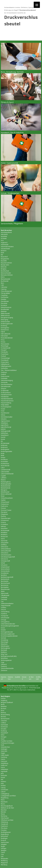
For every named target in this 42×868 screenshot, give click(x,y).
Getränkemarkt (6, 387)
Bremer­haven (5, 719)
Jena (2, 773)
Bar (2, 255)
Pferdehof (4, 512)
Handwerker (5, 397)
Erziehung (4, 326)
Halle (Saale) (5, 755)
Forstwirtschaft (6, 348)
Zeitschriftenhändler (7, 668)
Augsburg (4, 700)
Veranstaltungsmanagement (10, 626)
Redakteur (4, 533)
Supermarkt (5, 593)
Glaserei (4, 389)
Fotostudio (4, 352)
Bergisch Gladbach (7, 702)
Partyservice (5, 504)
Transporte (4, 616)
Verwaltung (4, 640)
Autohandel (5, 245)
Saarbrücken (5, 842)
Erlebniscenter (5, 322)
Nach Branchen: (7, 230)
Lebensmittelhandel (7, 474)
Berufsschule (5, 271)
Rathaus (3, 526)
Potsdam (4, 830)
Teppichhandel (6, 606)
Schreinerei (4, 559)
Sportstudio (5, 581)
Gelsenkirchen (5, 747)
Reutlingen (4, 838)
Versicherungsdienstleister (9, 636)
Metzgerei (4, 490)
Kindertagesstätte (6, 451)
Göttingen (4, 749)
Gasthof (3, 374)
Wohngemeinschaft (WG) (9, 656)
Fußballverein (5, 364)
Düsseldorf (4, 733)
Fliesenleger (5, 346)
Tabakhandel (5, 595)
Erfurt (3, 735)
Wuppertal (4, 863)
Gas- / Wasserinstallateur (9, 370)
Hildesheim (4, 769)
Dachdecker (5, 297)
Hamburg (4, 757)
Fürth (3, 745)
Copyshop (4, 295)
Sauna (3, 539)
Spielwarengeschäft (7, 577)
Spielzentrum (5, 579)
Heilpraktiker (5, 405)
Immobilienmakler (7, 417)
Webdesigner (5, 646)
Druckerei (4, 305)
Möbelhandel (5, 492)
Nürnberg (4, 816)
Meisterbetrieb (6, 488)
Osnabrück (4, 824)
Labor (3, 468)
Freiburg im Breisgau (8, 743)
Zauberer (4, 666)
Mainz (3, 800)
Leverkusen (4, 790)
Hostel (3, 409)
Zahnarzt (4, 664)
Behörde (4, 267)
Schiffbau (4, 545)
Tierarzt (3, 610)
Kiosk (3, 453)
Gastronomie (5, 376)
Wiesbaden (4, 859)
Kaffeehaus (4, 433)
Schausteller (5, 543)
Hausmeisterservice (7, 401)
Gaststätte (4, 378)
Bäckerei (4, 251)
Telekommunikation (7, 604)
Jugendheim (5, 425)
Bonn (3, 711)
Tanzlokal (4, 599)
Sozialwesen (5, 573)
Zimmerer (4, 670)
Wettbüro (4, 652)
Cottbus (3, 723)
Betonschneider (6, 273)
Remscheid (4, 836)
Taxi (2, 601)
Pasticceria (4, 506)
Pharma (3, 516)
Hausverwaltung (6, 403)
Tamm (3, 853)
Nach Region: (6, 696)
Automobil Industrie (7, 247)
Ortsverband (5, 502)
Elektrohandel (5, 314)
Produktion (4, 524)
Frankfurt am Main (7, 741)
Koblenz (3, 782)
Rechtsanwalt (5, 531)
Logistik (3, 476)
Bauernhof (4, 257)
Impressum (23, 690)
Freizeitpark (5, 360)
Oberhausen (5, 818)
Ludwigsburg (5, 794)
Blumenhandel (5, 279)
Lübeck (3, 792)
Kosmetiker (4, 462)
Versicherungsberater (8, 634)
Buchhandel (5, 281)
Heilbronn (4, 765)
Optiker (3, 500)
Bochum (4, 709)
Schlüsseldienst (6, 549)
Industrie (4, 419)
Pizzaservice (5, 520)
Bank (2, 253)
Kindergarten (5, 449)
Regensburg (5, 834)
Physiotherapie (6, 518)
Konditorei (4, 460)
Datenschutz (11, 678)
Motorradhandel (6, 494)
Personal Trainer (6, 510)
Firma (3, 340)
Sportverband (5, 583)
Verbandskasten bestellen (16, 686)
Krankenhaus (5, 464)
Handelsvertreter (6, 395)
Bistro (3, 277)
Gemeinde (4, 382)
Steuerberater (5, 589)
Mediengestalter (6, 484)
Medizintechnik (6, 486)
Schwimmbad (5, 567)
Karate (3, 439)
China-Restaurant (6, 291)
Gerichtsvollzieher (7, 384)
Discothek (4, 303)
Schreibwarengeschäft (8, 557)
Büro (2, 283)
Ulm (2, 857)
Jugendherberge (6, 427)
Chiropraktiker (5, 293)
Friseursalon (5, 362)
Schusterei (4, 565)
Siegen (3, 846)
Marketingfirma (6, 482)
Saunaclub (4, 541)
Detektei (4, 299)
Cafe (2, 285)
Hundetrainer (5, 413)
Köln (2, 784)
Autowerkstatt (5, 249)
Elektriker (4, 311)
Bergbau (4, 269)
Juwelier (3, 429)
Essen (3, 739)
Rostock (3, 840)
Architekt (4, 238)
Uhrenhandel (5, 618)
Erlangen (4, 737)
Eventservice (5, 330)
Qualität (17, 677)
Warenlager (5, 642)
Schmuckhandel (6, 551)
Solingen (4, 848)
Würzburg (4, 865)
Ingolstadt (4, 771)
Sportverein (5, 585)
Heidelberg (4, 763)
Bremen (3, 717)
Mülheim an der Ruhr (7, 808)
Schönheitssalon (6, 555)
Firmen (3, 342)
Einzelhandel (5, 309)
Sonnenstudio (5, 571)
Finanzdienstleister (7, 338)
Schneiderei (5, 553)
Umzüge (4, 620)
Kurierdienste (5, 466)
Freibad (3, 356)
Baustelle (4, 261)
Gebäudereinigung (7, 380)
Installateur (4, 423)
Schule (3, 563)
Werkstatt (4, 650)
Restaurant (4, 537)
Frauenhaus (5, 354)
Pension (3, 508)
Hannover (4, 761)
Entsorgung (4, 320)
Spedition (4, 575)
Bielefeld (4, 706)
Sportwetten (5, 587)
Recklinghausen (6, 832)
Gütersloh (4, 751)
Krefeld (3, 786)
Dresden (4, 729)
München (4, 810)
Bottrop (3, 713)
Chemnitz (4, 721)
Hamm (3, 759)
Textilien (4, 608)
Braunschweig (5, 715)
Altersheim (4, 234)
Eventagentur (5, 328)
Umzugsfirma (5, 622)
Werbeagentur (5, 648)
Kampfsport (5, 435)
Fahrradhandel (6, 334)
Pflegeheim (4, 514)
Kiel (2, 779)
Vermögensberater (7, 632)
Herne (3, 767)
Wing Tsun (4, 654)
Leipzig (3, 788)
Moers (3, 804)
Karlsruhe (4, 775)
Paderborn (4, 826)
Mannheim (4, 802)
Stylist (3, 591)
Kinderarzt (4, 447)
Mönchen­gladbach (7, 806)
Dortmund (4, 727)
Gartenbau (4, 368)
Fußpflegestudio (6, 366)
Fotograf (4, 350)
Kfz (2, 441)
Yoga (3, 662)
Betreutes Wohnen (7, 275)
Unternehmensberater (8, 624)
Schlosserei (4, 547)
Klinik (3, 455)
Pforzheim (4, 828)
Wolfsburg (4, 861)
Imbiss (3, 415)
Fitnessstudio (5, 344)
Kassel (3, 777)
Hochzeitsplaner (6, 407)
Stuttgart (4, 850)
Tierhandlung (5, 612)
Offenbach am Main (7, 820)
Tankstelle (4, 597)
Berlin (3, 704)
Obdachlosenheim (7, 498)
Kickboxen (4, 445)
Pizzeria (3, 522)
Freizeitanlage (5, 358)
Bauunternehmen (6, 263)
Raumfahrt (4, 528)
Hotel (3, 411)
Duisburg (4, 731)
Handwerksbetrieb (7, 399)
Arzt (2, 240)
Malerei (3, 480)
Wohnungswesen (6, 660)
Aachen (3, 698)
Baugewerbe (5, 259)
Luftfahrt (4, 478)
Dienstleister (5, 301)
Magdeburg (5, 798)
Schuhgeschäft (5, 561)
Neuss (3, 814)
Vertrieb (3, 638)
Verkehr (3, 630)
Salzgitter (4, 844)
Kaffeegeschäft (6, 431)
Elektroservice (5, 316)
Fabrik (3, 332)
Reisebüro (4, 535)
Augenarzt (4, 243)
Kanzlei (3, 437)
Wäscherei (4, 644)
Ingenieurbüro (5, 421)
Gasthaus (4, 372)
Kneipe (3, 457)
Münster (3, 812)
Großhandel (5, 391)
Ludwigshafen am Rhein (8, 796)
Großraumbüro (6, 393)
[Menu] (37, 5)
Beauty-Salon (5, 265)
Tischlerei (4, 614)
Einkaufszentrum (6, 307)
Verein (3, 628)
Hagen (3, 753)
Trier (2, 855)
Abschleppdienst (6, 232)
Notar (3, 496)
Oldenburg (4, 822)
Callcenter (4, 287)
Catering (4, 289)
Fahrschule (4, 336)
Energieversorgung (7, 318)
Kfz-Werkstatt (5, 443)
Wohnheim (4, 658)
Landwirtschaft (6, 470)
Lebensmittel (5, 472)
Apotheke (4, 236)
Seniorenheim (5, 569)
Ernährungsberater (7, 324)
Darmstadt (4, 725)
